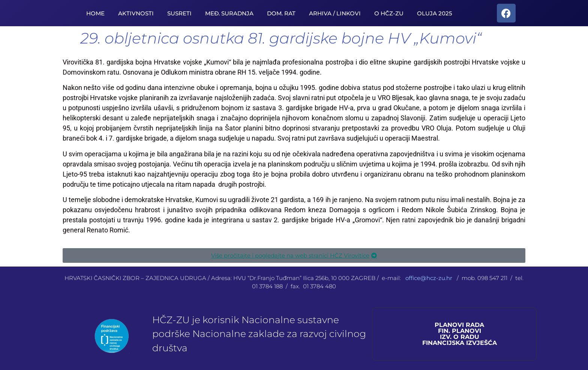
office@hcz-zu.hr (430, 278)
